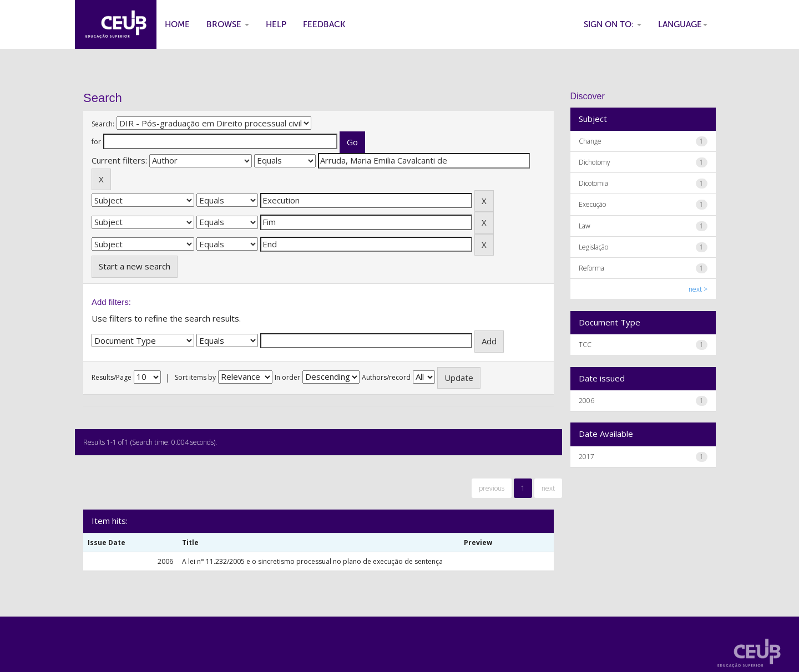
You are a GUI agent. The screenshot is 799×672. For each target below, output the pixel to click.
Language (683, 24)
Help (276, 24)
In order (287, 377)
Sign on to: (613, 24)
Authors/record (386, 377)
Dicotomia (593, 183)
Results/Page (112, 377)
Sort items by (195, 377)
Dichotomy (595, 162)
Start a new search (135, 266)
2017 (586, 457)
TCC (585, 345)
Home (177, 24)
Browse (228, 24)
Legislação (593, 247)
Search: (103, 124)
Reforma (591, 268)
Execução (592, 204)
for (96, 142)
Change (590, 141)
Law (585, 226)
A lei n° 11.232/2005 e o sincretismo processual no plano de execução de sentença (312, 561)
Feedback (324, 24)
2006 (586, 401)
